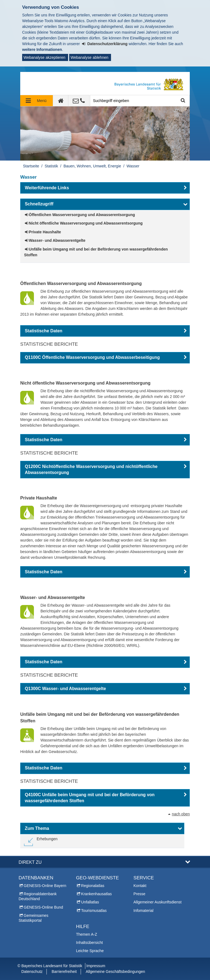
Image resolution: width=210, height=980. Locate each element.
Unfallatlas (90, 902)
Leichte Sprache (90, 951)
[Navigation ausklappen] (37, 101)
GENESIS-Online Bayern (45, 886)
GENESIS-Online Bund (43, 907)
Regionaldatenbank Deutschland (38, 896)
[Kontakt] (79, 101)
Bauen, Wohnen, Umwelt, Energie (92, 166)
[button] (105, 188)
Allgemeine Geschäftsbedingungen (115, 972)
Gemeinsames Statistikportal (33, 918)
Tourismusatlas (94, 911)
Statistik (51, 166)
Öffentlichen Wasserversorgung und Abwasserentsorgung (82, 215)
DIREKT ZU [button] (30, 862)
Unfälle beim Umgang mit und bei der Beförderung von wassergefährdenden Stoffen (96, 252)
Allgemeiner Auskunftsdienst (157, 902)
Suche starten (183, 101)
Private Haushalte (45, 232)
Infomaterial (143, 911)
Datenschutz (32, 972)
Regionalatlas (93, 886)
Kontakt (140, 886)
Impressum (96, 966)
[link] (41, 841)
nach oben (181, 814)
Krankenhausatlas (97, 894)
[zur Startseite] (61, 101)
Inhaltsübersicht (89, 943)
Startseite (31, 166)
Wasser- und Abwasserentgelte (57, 240)
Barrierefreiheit (64, 972)
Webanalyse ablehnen (89, 57)
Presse (139, 894)
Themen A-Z (87, 934)
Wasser (133, 166)
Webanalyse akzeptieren (44, 57)
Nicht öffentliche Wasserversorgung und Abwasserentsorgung (86, 223)
